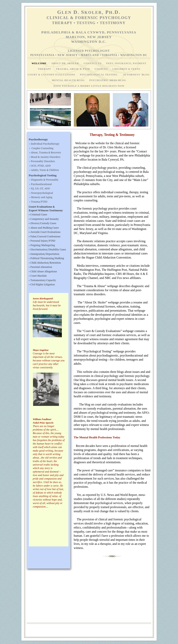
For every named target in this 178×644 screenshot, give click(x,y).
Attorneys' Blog (137, 75)
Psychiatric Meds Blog (108, 80)
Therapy (45, 69)
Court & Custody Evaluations (52, 75)
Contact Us (93, 63)
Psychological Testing (99, 75)
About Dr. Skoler (65, 63)
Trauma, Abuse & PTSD (73, 69)
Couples (102, 69)
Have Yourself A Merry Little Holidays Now (89, 86)
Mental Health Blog (69, 80)
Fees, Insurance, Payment (126, 63)
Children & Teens (126, 69)
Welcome (39, 63)
